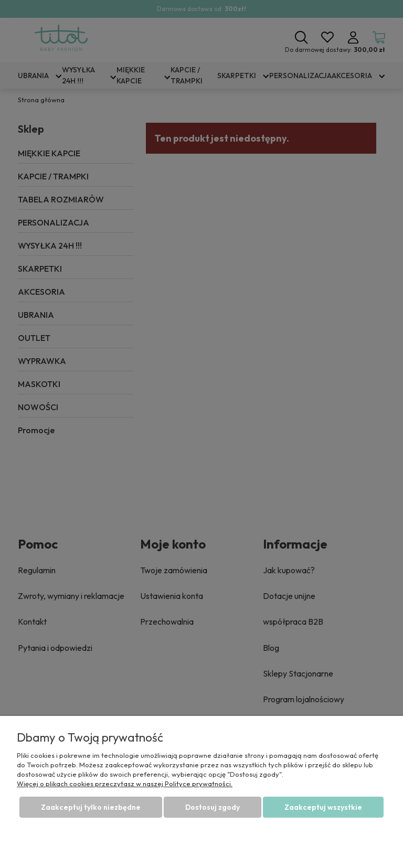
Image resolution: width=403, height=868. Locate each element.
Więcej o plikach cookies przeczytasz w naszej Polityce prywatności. (125, 784)
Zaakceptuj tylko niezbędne (91, 807)
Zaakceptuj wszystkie (323, 807)
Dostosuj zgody (213, 807)
